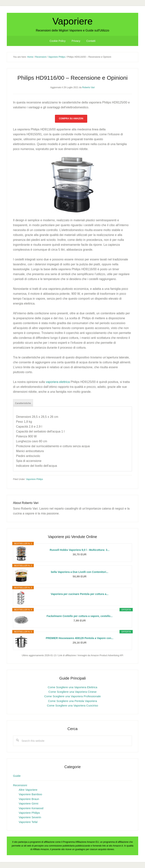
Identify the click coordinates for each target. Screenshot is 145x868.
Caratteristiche (23, 403)
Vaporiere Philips (35, 479)
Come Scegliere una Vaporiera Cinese (73, 692)
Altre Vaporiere (28, 790)
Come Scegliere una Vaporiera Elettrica (72, 687)
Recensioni (20, 785)
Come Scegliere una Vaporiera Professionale (72, 696)
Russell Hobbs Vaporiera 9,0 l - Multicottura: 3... (80, 550)
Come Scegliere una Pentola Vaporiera (72, 701)
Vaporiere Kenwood (31, 808)
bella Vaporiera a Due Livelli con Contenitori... (79, 572)
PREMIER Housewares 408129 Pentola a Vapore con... (80, 638)
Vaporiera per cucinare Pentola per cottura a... (80, 594)
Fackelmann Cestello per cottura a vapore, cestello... (80, 616)
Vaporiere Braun (29, 799)
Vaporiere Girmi (29, 803)
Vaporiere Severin (30, 817)
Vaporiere (72, 21)
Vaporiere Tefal (28, 822)
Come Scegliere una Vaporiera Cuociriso (73, 705)
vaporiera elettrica (58, 382)
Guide (17, 776)
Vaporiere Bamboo (30, 794)
